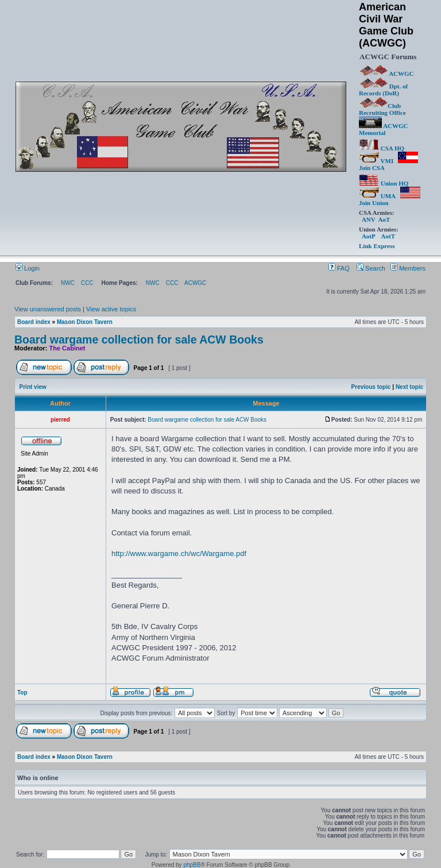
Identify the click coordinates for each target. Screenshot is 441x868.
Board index (34, 322)
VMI (376, 161)
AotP (368, 236)
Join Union (390, 199)
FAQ (339, 268)
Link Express (377, 246)
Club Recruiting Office (382, 109)
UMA (377, 196)
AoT (384, 219)
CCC (87, 283)
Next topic (409, 387)
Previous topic (371, 387)
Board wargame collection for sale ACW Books (139, 340)
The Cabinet (67, 348)
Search (371, 268)
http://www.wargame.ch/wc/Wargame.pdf (179, 553)
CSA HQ (382, 148)
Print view (33, 387)
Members (408, 268)
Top (22, 693)
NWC (68, 283)
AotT (388, 236)
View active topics (111, 309)
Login (28, 268)
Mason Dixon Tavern (85, 322)
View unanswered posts (48, 309)
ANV (369, 219)
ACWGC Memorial (384, 129)
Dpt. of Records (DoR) (383, 90)
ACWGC (387, 74)
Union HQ (384, 183)
